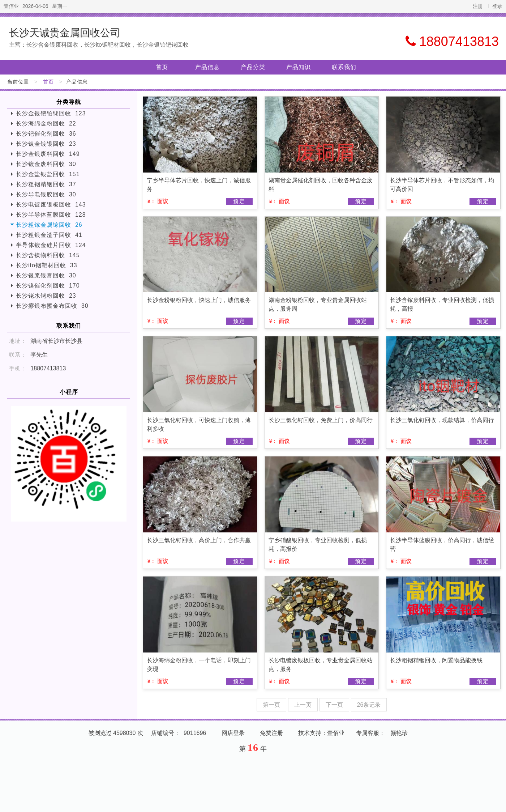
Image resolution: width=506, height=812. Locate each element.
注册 (478, 6)
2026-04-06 (35, 6)
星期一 (60, 6)
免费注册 (271, 733)
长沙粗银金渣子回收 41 (49, 235)
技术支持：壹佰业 (321, 733)
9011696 (195, 733)
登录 (497, 6)
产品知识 (299, 67)
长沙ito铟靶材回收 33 (47, 265)
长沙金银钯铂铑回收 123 (51, 113)
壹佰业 (11, 6)
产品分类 (253, 67)
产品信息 (207, 67)
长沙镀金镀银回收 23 (46, 144)
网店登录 (233, 733)
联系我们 (344, 67)
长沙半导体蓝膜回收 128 (51, 215)
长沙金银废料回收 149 (48, 154)
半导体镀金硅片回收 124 (51, 245)
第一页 (271, 705)
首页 (162, 67)
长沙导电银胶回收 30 (46, 194)
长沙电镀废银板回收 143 (51, 205)
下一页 (334, 705)
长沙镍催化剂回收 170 (48, 286)
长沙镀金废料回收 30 (46, 164)
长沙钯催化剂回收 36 (46, 134)
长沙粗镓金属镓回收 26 (49, 225)
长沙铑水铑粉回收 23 (46, 296)
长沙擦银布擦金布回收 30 (52, 306)
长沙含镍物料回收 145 (48, 255)
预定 (239, 201)
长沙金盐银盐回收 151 (48, 174)
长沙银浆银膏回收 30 (46, 275)
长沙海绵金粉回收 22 (46, 124)
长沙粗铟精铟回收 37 (46, 184)
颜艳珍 (399, 733)
